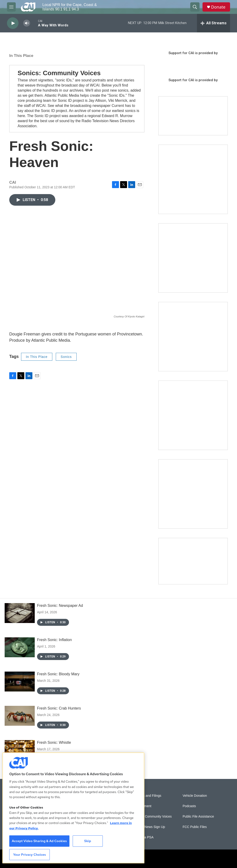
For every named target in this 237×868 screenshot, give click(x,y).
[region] (73, 808)
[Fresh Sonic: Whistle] (20, 750)
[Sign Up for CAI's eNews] (193, 258)
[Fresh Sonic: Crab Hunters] (20, 716)
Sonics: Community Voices (59, 73)
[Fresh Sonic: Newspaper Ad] (20, 613)
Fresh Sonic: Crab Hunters (59, 708)
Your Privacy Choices (30, 855)
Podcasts (189, 806)
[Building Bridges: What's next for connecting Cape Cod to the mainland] (193, 415)
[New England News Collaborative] (193, 494)
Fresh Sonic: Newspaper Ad (60, 606)
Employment (142, 806)
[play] (13, 23)
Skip (88, 841)
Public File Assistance (198, 817)
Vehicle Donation (195, 796)
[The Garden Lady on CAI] (193, 179)
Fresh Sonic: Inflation (54, 640)
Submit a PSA (143, 837)
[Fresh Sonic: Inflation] (20, 647)
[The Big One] (193, 337)
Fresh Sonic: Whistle (54, 742)
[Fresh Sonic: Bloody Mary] (20, 682)
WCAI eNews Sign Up (149, 827)
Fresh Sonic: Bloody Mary (58, 674)
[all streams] (214, 23)
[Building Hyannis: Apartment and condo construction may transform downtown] (193, 561)
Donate (218, 7)
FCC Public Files (195, 827)
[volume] (27, 23)
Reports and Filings (147, 796)
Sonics (66, 357)
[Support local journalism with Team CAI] (193, 116)
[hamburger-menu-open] (11, 7)
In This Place (21, 56)
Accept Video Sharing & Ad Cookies (39, 841)
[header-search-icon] (195, 7)
